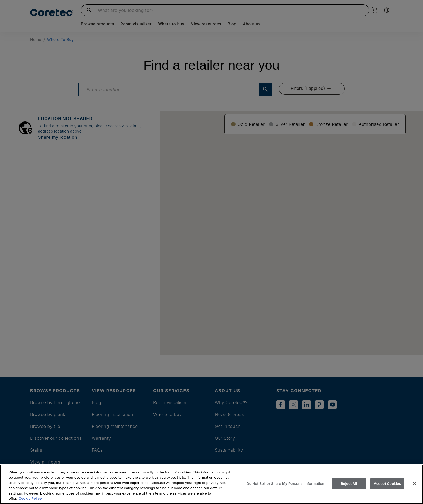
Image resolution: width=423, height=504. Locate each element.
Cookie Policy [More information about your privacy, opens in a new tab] (30, 498)
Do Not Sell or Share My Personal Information (285, 483)
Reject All (349, 483)
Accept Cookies (387, 483)
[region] (211, 484)
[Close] (414, 483)
